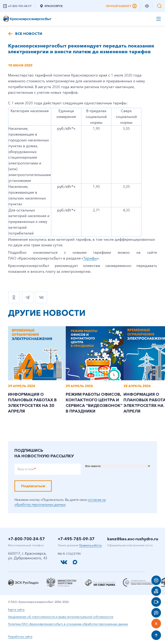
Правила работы (91, 545)
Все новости (29, 34)
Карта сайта (16, 610)
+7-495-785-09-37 (76, 539)
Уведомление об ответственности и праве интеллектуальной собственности (61, 617)
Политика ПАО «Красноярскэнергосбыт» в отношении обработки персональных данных (68, 624)
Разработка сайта (20, 637)
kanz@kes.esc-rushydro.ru (133, 539)
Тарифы (90, 258)
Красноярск (51, 6)
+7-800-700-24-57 (26, 539)
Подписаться (33, 486)
